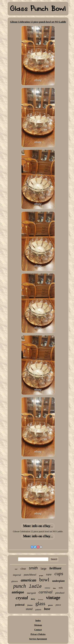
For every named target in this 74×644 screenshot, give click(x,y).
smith (33, 568)
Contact (38, 630)
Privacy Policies (38, 634)
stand (29, 609)
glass (40, 604)
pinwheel (60, 593)
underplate (58, 581)
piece (58, 605)
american (29, 580)
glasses (15, 581)
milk (61, 588)
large (44, 568)
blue (54, 588)
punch (20, 586)
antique (18, 592)
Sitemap (38, 625)
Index (38, 620)
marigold (31, 593)
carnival (45, 592)
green (50, 605)
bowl (44, 580)
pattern (38, 610)
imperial (17, 575)
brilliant (55, 568)
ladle (35, 587)
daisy (33, 599)
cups (59, 574)
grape (41, 575)
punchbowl (30, 575)
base (47, 609)
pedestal (20, 605)
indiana (47, 588)
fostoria (41, 599)
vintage (53, 598)
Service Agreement (38, 639)
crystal (22, 598)
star (16, 569)
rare (49, 574)
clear (23, 569)
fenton (30, 605)
